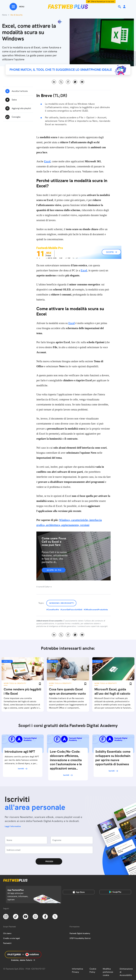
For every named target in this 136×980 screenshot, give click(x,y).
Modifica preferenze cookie (108, 972)
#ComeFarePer (53, 610)
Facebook (68, 82)
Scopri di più (54, 570)
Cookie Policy (93, 970)
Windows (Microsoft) (62, 603)
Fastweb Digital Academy (80, 933)
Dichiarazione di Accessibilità (126, 972)
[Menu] (17, 7)
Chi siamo (7, 933)
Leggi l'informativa (13, 826)
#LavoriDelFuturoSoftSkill (71, 610)
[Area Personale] (124, 7)
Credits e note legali (11, 938)
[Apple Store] (79, 892)
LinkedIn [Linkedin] (54, 82)
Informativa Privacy (77, 970)
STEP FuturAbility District (80, 938)
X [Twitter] (61, 82)
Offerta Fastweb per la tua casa (102, 2)
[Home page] (68, 7)
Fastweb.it (7, 943)
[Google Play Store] (115, 892)
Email (82, 82)
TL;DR (60, 96)
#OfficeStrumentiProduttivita (96, 610)
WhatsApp (75, 82)
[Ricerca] (120, 7)
